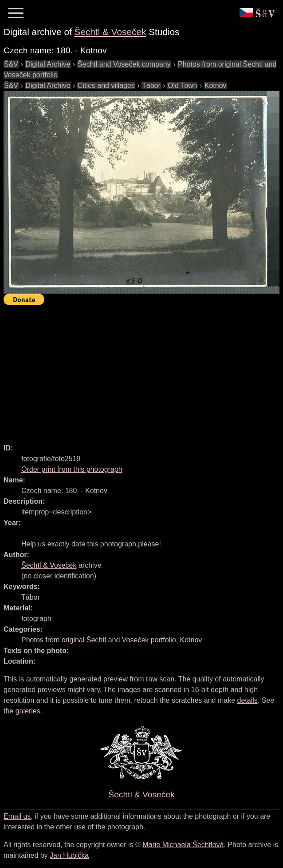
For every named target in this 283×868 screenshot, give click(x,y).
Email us (17, 816)
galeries (28, 711)
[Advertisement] (143, 370)
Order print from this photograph (72, 469)
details (248, 700)
